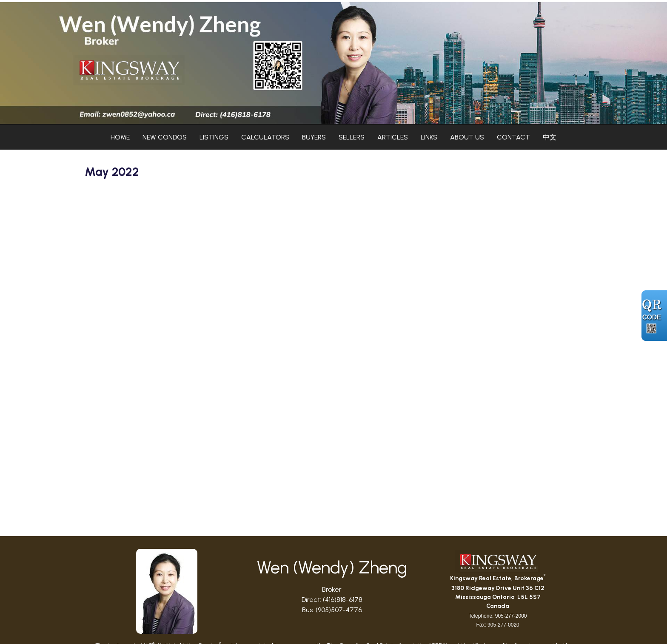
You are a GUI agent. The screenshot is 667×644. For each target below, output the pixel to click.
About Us (467, 137)
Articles (393, 137)
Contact (513, 137)
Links (429, 137)
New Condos (165, 137)
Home (120, 137)
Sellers (352, 137)
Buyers (314, 137)
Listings (214, 137)
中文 (550, 137)
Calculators (265, 137)
